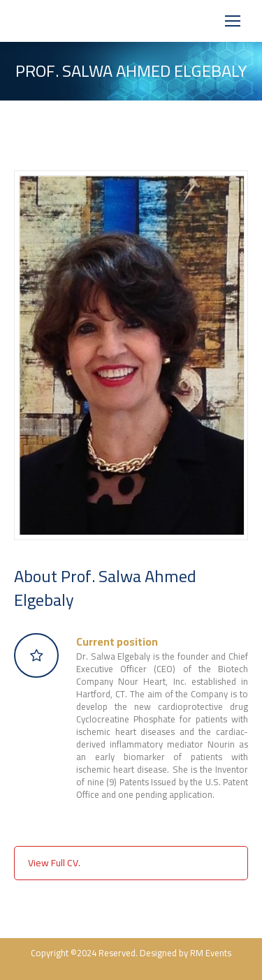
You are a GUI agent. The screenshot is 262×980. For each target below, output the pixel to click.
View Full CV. (54, 863)
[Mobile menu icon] (233, 21)
